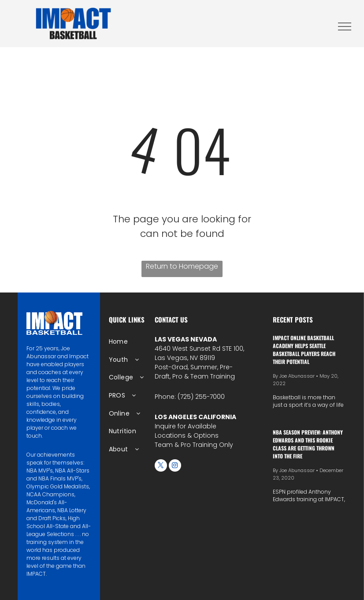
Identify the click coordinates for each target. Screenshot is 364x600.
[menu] (345, 26)
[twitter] (161, 467)
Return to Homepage (182, 266)
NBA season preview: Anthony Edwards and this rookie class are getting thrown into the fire (308, 444)
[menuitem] (137, 342)
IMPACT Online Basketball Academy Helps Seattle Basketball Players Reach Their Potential (304, 350)
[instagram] (175, 467)
